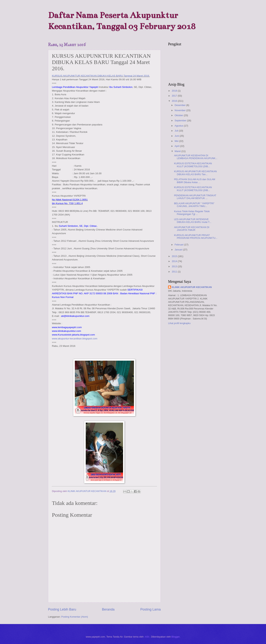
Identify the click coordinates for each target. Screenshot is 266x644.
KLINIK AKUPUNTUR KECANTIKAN (192, 287)
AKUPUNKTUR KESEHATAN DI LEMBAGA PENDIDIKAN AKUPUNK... (196, 157)
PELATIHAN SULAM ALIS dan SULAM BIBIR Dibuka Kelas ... (195, 181)
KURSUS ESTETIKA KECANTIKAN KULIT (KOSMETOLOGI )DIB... (193, 165)
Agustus (179, 126)
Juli (177, 131)
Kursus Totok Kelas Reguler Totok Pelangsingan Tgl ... (192, 213)
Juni (177, 136)
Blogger (175, 637)
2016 (175, 101)
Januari (179, 250)
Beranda (108, 609)
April (177, 146)
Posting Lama (151, 609)
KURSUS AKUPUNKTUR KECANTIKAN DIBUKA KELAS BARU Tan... (195, 173)
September (181, 120)
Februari (179, 245)
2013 (175, 266)
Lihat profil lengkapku (179, 323)
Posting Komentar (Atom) (75, 617)
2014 (175, 261)
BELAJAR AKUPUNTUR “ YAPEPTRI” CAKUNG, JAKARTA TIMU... (194, 205)
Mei (177, 141)
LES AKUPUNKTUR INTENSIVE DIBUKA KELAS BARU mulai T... (193, 221)
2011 (175, 272)
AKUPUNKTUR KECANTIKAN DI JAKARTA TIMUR (192, 229)
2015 (175, 256)
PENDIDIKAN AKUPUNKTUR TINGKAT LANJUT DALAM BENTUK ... (195, 197)
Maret (178, 151)
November (180, 110)
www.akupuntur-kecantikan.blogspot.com (75, 339)
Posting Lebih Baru (62, 609)
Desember (180, 105)
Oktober (179, 115)
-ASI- (147, 637)
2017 (175, 96)
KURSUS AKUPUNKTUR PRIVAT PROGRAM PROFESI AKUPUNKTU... (196, 237)
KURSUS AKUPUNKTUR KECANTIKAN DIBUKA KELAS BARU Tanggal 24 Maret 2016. (101, 76)
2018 (175, 91)
